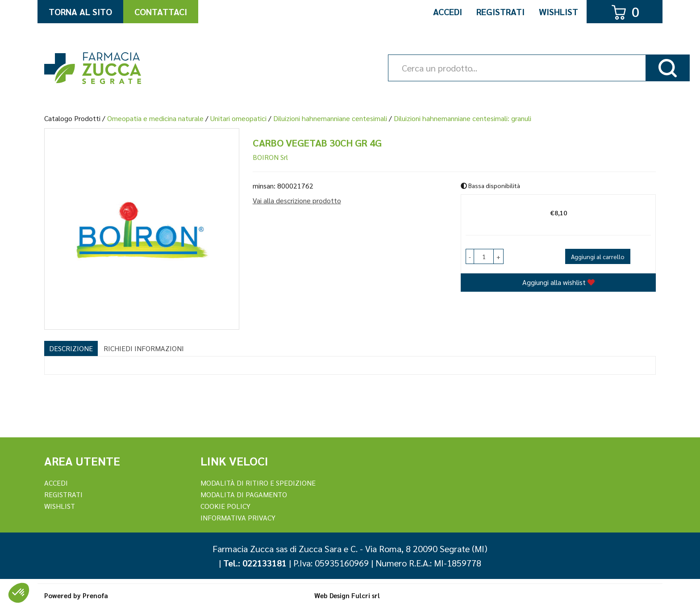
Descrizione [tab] (71, 348)
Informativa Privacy (238, 518)
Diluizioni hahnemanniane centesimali (330, 118)
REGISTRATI (63, 494)
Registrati (500, 12)
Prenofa (95, 595)
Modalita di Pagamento (244, 494)
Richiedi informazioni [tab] (144, 348)
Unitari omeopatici (238, 118)
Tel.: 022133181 (255, 563)
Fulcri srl (366, 595)
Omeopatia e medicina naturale (155, 118)
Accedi (448, 12)
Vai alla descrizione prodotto (297, 200)
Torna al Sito (80, 12)
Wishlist (558, 12)
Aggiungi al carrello (598, 256)
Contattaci (161, 12)
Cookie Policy (225, 506)
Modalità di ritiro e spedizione (258, 483)
